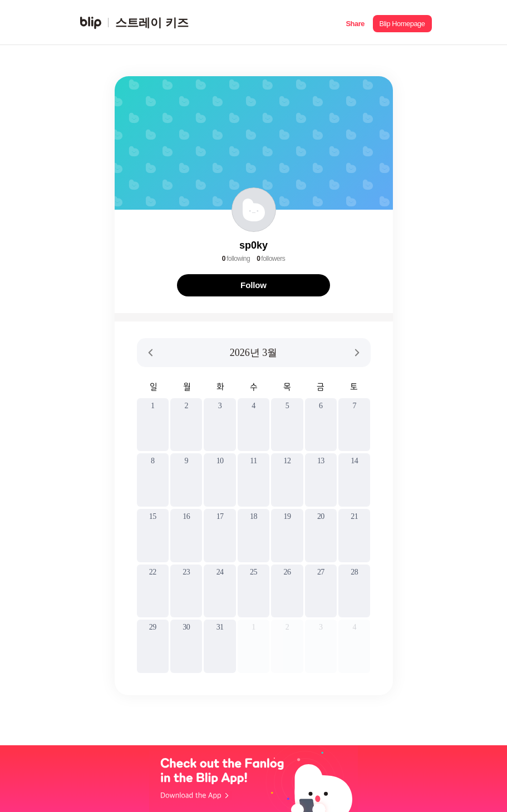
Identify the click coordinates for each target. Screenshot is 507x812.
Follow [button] (253, 285)
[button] (355, 23)
